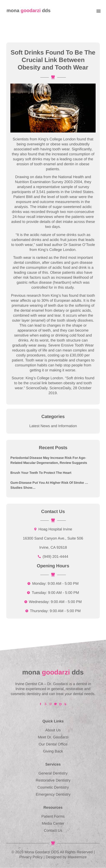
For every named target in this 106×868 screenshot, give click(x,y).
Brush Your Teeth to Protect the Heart (41, 473)
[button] (98, 11)
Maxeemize (77, 857)
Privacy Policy (31, 857)
